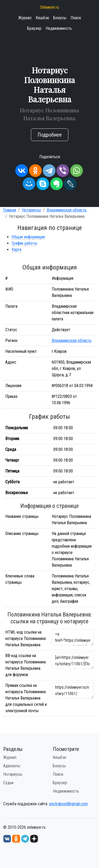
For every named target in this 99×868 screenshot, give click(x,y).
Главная (10, 210)
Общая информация (28, 237)
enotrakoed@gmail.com (69, 804)
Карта (16, 250)
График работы (24, 243)
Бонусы (60, 18)
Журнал (25, 18)
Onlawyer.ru (49, 7)
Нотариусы (31, 210)
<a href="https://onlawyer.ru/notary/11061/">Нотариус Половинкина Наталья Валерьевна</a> (73, 637)
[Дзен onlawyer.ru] (34, 838)
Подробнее (50, 135)
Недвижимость (59, 28)
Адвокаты (12, 766)
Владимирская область (67, 210)
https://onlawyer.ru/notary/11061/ (73, 691)
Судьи (8, 783)
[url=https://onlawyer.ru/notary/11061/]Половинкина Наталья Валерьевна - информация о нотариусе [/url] (73, 661)
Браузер (34, 28)
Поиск (76, 18)
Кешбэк (42, 18)
